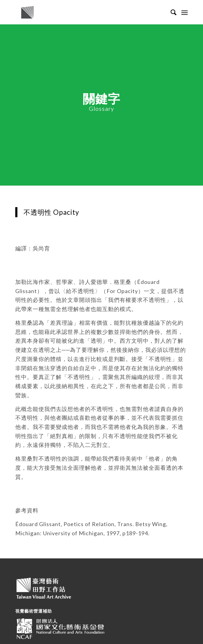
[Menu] (185, 12)
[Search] (171, 12)
